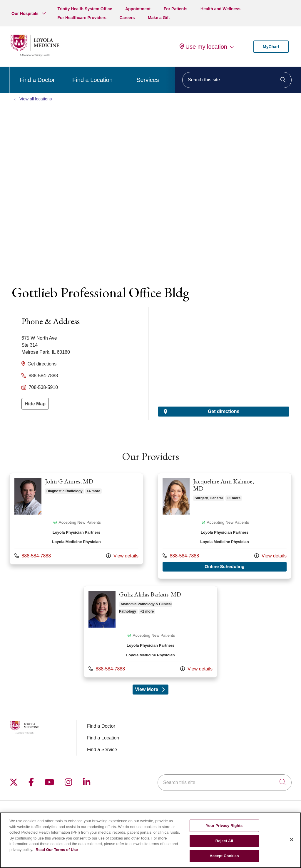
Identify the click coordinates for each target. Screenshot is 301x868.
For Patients (176, 9)
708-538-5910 (43, 387)
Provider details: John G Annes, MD (76, 519)
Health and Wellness (220, 9)
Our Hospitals (25, 14)
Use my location (203, 47)
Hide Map (35, 404)
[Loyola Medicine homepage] (35, 56)
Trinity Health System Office (85, 9)
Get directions (42, 364)
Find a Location (92, 75)
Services (148, 75)
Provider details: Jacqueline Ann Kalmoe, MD (225, 526)
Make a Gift (159, 18)
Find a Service (102, 749)
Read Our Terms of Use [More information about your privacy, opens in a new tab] (57, 850)
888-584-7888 (43, 376)
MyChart (271, 47)
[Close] (292, 840)
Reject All (224, 841)
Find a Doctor (37, 75)
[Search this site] (237, 80)
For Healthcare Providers (82, 18)
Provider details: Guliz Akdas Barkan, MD (150, 631)
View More (152, 690)
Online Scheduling (246, 566)
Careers (127, 18)
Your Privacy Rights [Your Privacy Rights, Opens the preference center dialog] (224, 826)
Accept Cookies (224, 856)
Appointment (138, 9)
